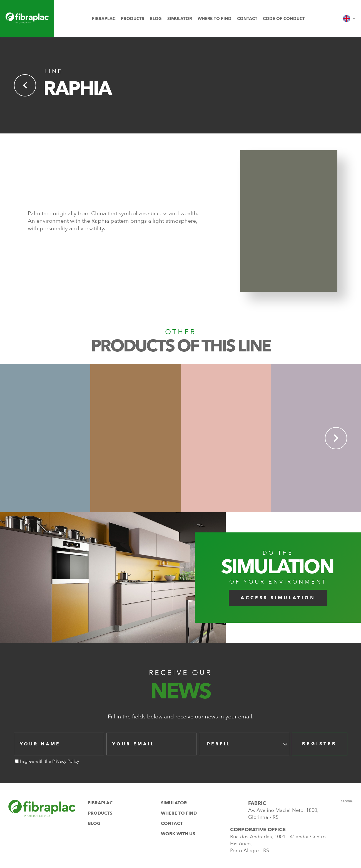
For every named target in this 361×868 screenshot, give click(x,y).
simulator (180, 19)
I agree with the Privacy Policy (50, 761)
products (133, 19)
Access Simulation (278, 598)
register (319, 744)
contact (247, 19)
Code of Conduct (284, 19)
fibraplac (104, 19)
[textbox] (220, 744)
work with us (178, 834)
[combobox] (244, 744)
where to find (215, 19)
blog (156, 19)
